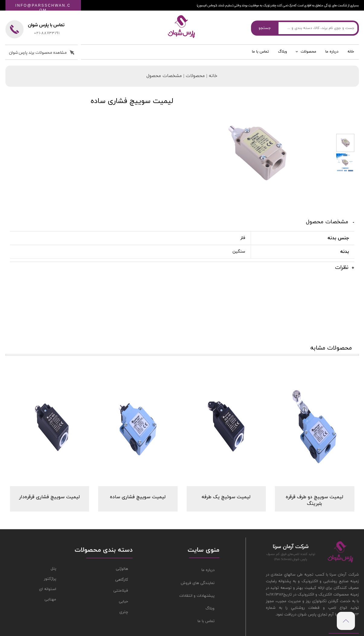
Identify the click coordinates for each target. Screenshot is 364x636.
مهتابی (50, 562)
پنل (53, 531)
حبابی (123, 563)
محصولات (308, 56)
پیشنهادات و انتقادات (197, 558)
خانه (351, 56)
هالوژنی (122, 531)
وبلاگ (282, 56)
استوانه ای (48, 551)
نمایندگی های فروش (198, 545)
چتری (124, 574)
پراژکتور (50, 541)
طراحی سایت (114, 615)
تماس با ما (260, 56)
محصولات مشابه (331, 307)
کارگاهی (122, 542)
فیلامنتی (121, 553)
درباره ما (332, 56)
